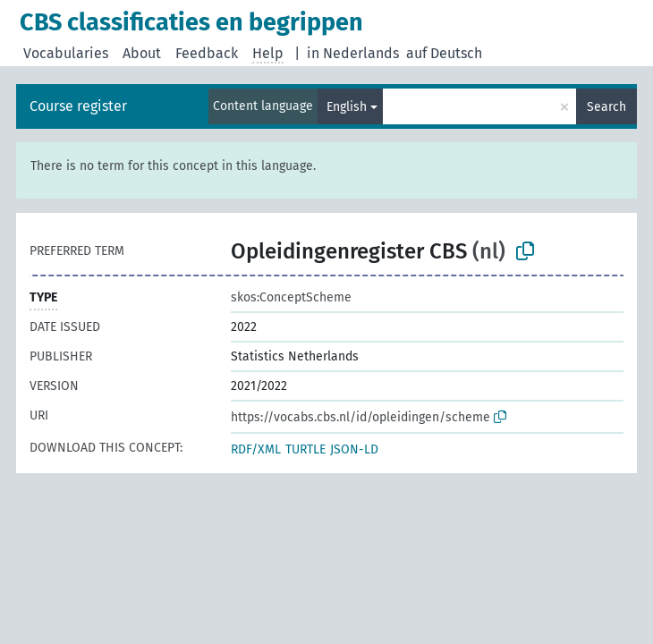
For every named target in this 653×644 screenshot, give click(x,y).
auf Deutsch (444, 53)
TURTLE (305, 449)
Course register (78, 106)
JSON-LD (354, 449)
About (142, 53)
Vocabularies (66, 53)
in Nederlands (353, 53)
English (347, 107)
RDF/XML (256, 449)
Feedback (207, 53)
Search (606, 107)
